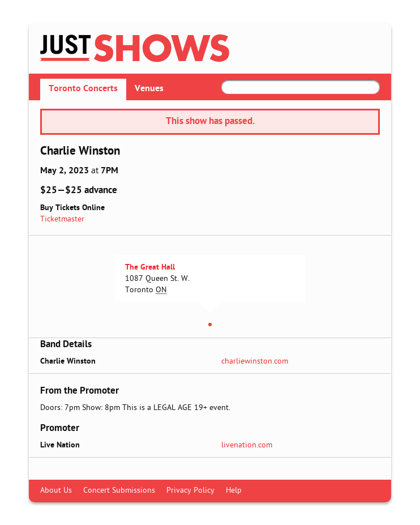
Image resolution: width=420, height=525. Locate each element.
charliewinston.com (255, 362)
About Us (56, 491)
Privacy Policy (190, 491)
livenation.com (247, 445)
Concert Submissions (119, 491)
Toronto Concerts (83, 89)
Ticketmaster (62, 219)
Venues (149, 89)
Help (234, 491)
